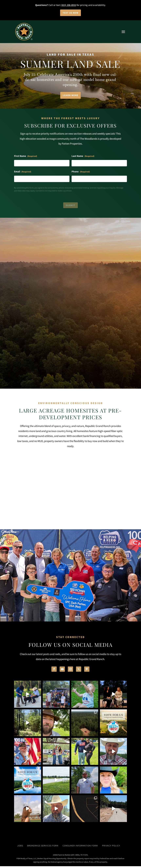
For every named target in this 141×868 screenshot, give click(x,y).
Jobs (20, 848)
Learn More (70, 95)
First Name (26, 156)
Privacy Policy (111, 848)
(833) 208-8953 (68, 5)
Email (23, 172)
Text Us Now (70, 13)
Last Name (83, 156)
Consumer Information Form (80, 848)
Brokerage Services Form (43, 848)
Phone (81, 172)
